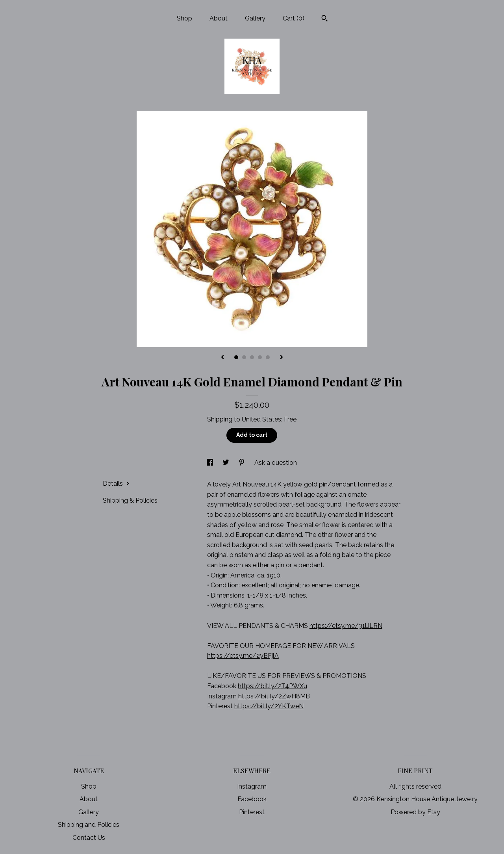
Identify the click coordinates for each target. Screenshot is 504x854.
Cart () (294, 18)
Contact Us (89, 838)
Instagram (252, 786)
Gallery (255, 18)
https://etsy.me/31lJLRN (346, 626)
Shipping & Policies (130, 500)
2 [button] (244, 357)
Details (116, 484)
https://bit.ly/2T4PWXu (272, 686)
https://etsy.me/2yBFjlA (243, 656)
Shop (184, 18)
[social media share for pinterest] (243, 463)
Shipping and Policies (89, 825)
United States (261, 419)
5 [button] (268, 357)
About (219, 18)
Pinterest (252, 812)
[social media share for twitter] (227, 463)
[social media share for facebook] (211, 463)
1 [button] (236, 357)
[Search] (325, 19)
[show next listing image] (282, 358)
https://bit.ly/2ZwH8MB (274, 696)
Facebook (252, 799)
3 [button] (252, 357)
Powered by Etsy (415, 812)
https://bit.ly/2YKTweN (269, 706)
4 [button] (260, 357)
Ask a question (276, 463)
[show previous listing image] (222, 358)
